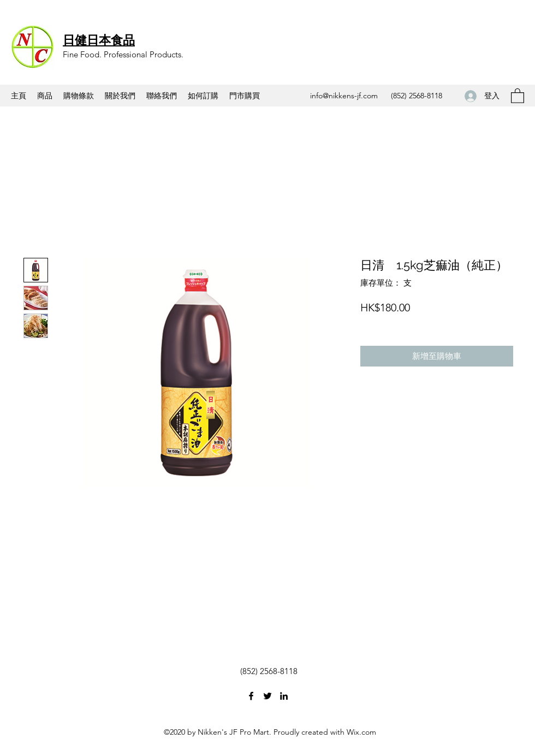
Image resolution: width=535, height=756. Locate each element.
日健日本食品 (99, 40)
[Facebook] (251, 696)
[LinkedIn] (284, 696)
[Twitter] (267, 696)
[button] (518, 95)
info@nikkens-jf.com (344, 96)
